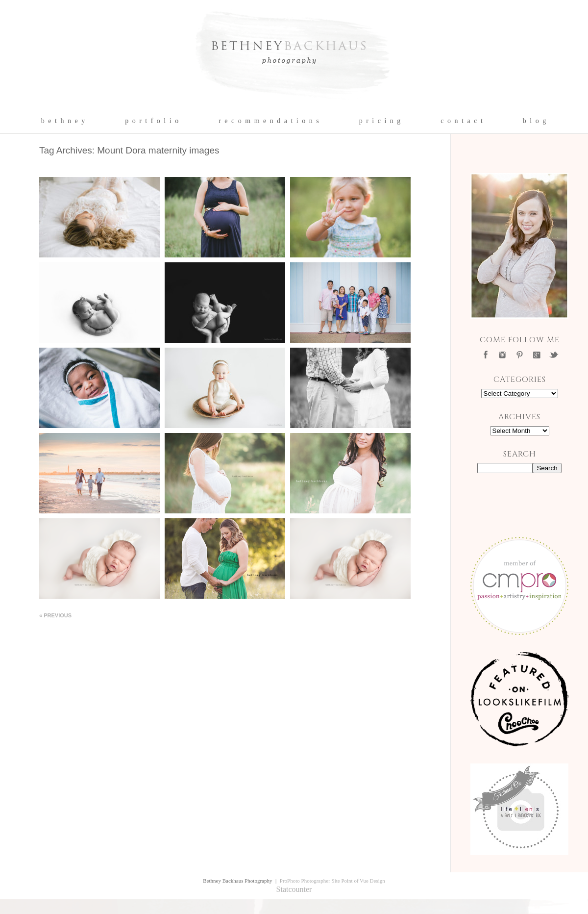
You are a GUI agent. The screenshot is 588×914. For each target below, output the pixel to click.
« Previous (55, 615)
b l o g (535, 121)
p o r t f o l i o (152, 121)
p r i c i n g (380, 121)
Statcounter (294, 889)
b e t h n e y (63, 121)
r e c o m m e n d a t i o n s (269, 121)
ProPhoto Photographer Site (310, 881)
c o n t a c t (462, 121)
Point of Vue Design (363, 881)
